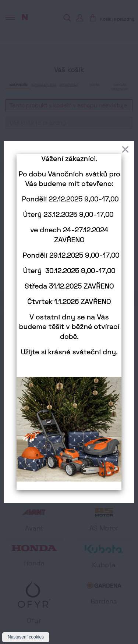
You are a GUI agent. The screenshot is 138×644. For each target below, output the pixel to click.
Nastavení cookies (26, 637)
